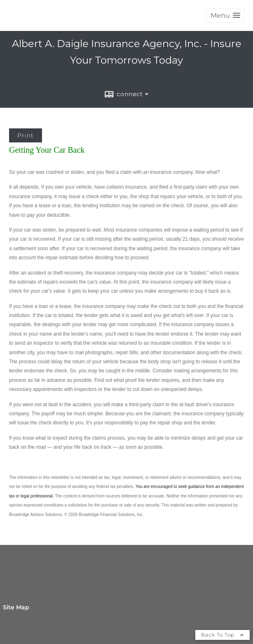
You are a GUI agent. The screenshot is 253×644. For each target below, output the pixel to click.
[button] (225, 15)
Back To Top (223, 635)
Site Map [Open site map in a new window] (16, 607)
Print (26, 135)
